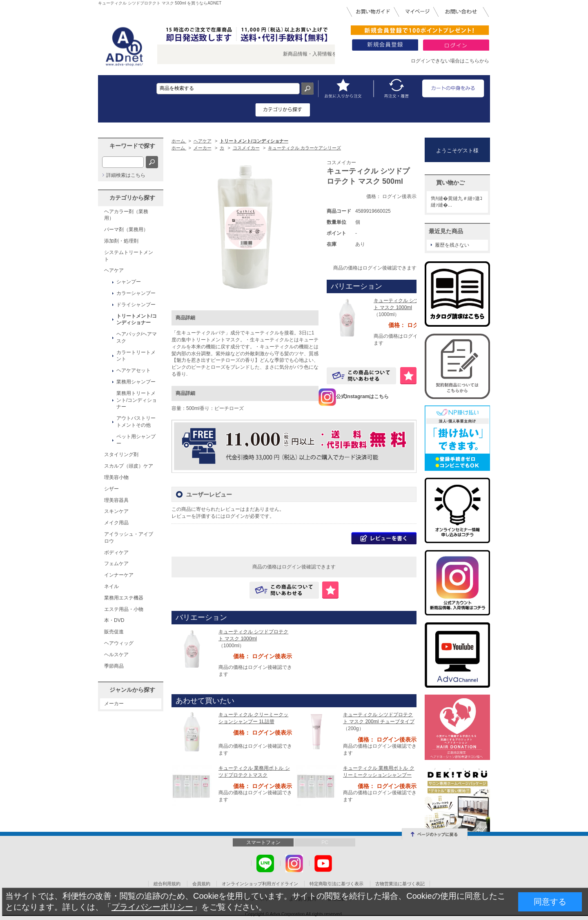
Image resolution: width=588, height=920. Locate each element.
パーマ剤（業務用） (126, 229)
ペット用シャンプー (136, 440)
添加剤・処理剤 (121, 241)
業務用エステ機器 (124, 598)
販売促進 (114, 632)
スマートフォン (263, 842)
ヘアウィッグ (119, 643)
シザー (111, 489)
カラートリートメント (136, 356)
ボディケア (116, 552)
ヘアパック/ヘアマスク (137, 337)
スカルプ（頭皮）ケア (129, 466)
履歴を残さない (452, 245)
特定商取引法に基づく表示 (336, 884)
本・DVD (114, 620)
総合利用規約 (167, 884)
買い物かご (450, 183)
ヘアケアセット (134, 370)
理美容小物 (116, 477)
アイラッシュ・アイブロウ (129, 538)
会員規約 (201, 884)
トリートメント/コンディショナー (137, 320)
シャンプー (129, 282)
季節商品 (114, 666)
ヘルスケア (116, 655)
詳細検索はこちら (126, 175)
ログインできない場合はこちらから (450, 61)
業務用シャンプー (136, 382)
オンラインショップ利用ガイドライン (260, 884)
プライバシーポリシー (152, 907)
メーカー (114, 704)
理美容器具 (116, 500)
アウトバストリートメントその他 (136, 422)
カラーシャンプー (136, 293)
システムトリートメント (129, 256)
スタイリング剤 (121, 454)
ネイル (111, 586)
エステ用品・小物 (124, 609)
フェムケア (116, 564)
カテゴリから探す (132, 198)
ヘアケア (114, 270)
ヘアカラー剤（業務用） (126, 215)
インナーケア (119, 575)
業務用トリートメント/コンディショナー (137, 400)
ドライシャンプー (136, 305)
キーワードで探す (132, 146)
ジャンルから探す (132, 690)
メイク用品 (116, 523)
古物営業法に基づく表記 (400, 884)
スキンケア (116, 511)
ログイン (235, 516)
